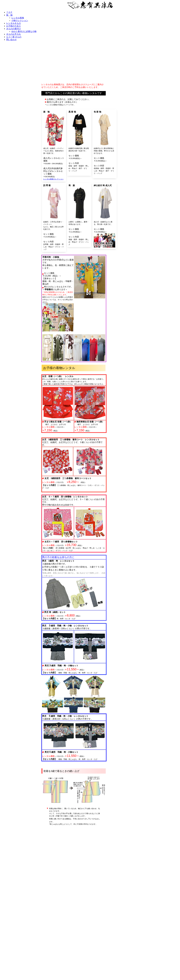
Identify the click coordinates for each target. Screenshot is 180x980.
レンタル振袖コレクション (53, 179)
